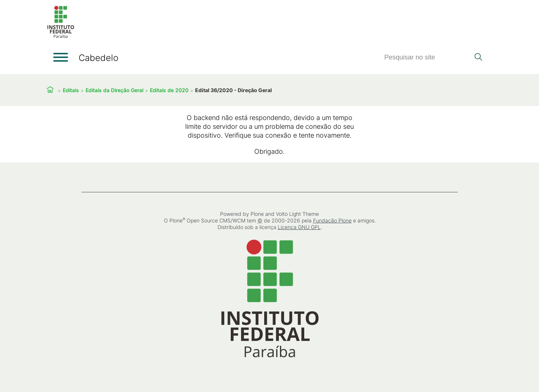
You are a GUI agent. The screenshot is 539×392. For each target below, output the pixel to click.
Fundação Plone (332, 220)
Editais (71, 90)
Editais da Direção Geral (114, 90)
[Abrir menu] (61, 57)
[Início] (61, 37)
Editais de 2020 (169, 90)
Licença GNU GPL (299, 227)
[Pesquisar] (427, 57)
